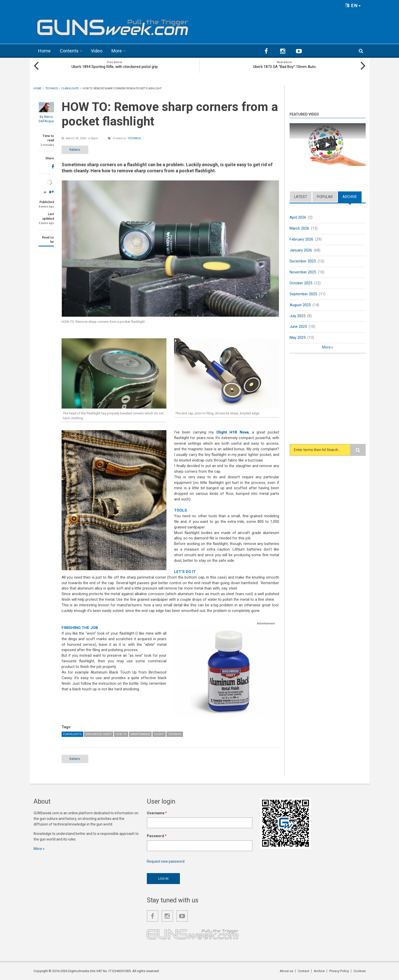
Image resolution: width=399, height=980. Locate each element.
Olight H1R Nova (232, 432)
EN (353, 5)
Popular (325, 197)
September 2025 (303, 294)
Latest (301, 197)
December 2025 (303, 261)
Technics (134, 138)
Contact (303, 971)
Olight (159, 734)
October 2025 (301, 283)
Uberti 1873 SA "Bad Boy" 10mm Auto (284, 67)
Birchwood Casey (99, 734)
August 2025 (300, 305)
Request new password (166, 861)
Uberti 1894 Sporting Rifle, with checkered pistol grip (115, 67)
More (117, 51)
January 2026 (301, 250)
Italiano (75, 150)
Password (157, 836)
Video (97, 51)
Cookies (360, 971)
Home (44, 51)
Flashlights (72, 734)
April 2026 (298, 217)
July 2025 (297, 316)
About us (286, 971)
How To (121, 734)
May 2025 (298, 338)
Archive (350, 197)
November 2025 (303, 272)
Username (157, 813)
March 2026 (299, 228)
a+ (51, 192)
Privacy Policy (339, 971)
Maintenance (140, 734)
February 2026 (301, 239)
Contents (69, 51)
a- (45, 192)
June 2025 (298, 327)
